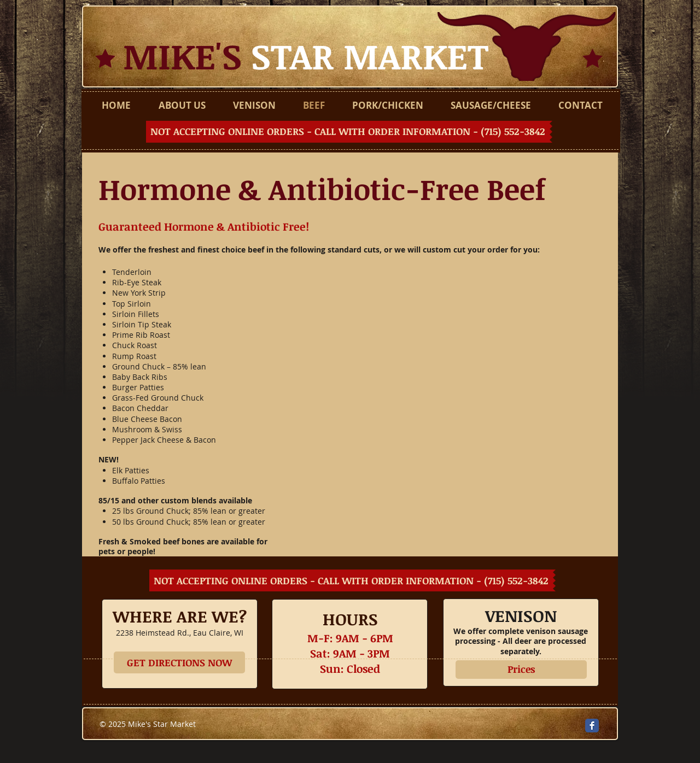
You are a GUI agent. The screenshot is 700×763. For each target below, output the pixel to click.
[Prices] (521, 670)
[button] (349, 132)
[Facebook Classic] (592, 726)
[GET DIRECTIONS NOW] (179, 662)
